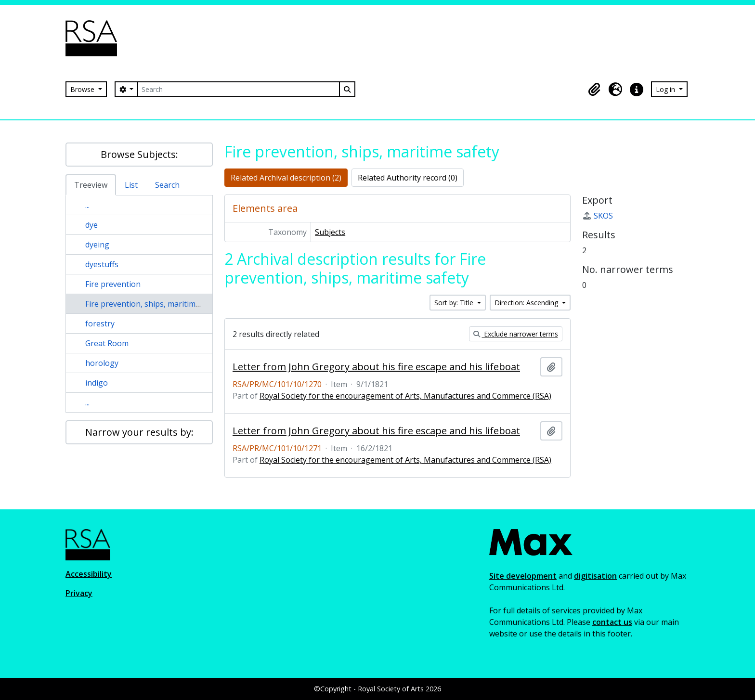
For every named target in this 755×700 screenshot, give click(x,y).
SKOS (598, 216)
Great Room (107, 343)
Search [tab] (167, 185)
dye (91, 225)
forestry (100, 324)
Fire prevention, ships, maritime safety (155, 304)
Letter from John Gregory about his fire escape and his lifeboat (376, 367)
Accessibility (89, 574)
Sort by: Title (455, 303)
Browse (83, 89)
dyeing (97, 245)
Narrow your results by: (139, 432)
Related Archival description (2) (286, 178)
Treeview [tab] (91, 185)
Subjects (330, 232)
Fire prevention (113, 284)
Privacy (79, 593)
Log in (666, 89)
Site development (523, 576)
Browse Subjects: (139, 154)
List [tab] (131, 185)
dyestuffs (102, 264)
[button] (594, 90)
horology (102, 363)
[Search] (238, 89)
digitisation (595, 576)
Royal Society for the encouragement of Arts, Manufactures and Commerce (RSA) (405, 396)
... (87, 205)
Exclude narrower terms (516, 334)
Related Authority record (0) (408, 178)
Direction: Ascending (527, 303)
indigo (97, 383)
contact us (612, 622)
